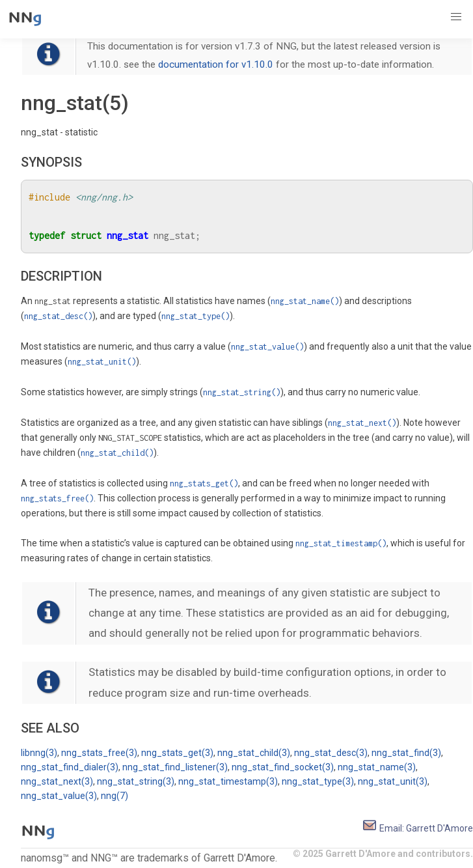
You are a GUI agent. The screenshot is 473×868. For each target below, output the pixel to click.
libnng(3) (39, 753)
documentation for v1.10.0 (216, 64)
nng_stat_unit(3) (393, 781)
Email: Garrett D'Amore (417, 828)
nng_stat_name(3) (377, 767)
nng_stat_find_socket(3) (283, 767)
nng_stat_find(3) (406, 753)
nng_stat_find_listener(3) (175, 767)
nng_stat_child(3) (254, 753)
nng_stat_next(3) (57, 781)
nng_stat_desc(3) (331, 753)
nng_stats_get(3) (177, 753)
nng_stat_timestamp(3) (228, 781)
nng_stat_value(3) (59, 796)
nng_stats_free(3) (99, 753)
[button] (456, 17)
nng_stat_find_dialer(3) (70, 767)
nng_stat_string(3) (136, 781)
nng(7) (115, 796)
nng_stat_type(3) (318, 781)
